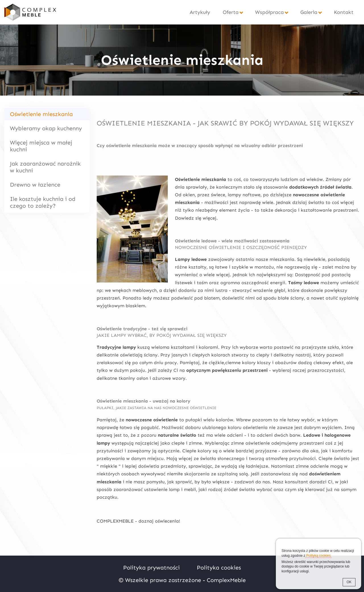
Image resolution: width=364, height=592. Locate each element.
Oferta (231, 12)
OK (349, 582)
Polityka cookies (219, 568)
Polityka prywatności (151, 568)
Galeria (309, 12)
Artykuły (200, 12)
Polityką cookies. (318, 556)
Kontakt (344, 12)
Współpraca (269, 12)
